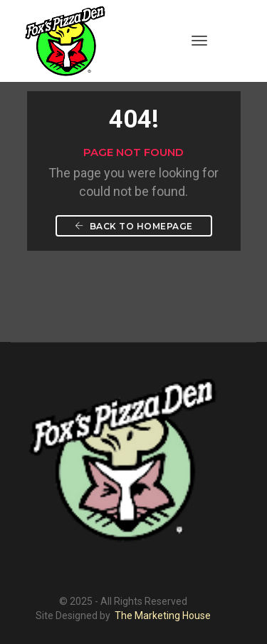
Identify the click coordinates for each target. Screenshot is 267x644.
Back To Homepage (134, 226)
